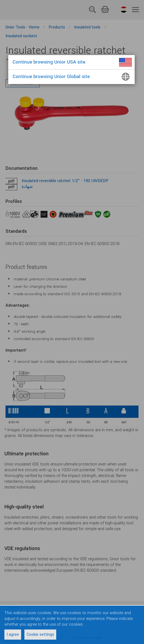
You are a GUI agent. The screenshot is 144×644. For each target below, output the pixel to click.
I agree (13, 635)
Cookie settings (40, 635)
